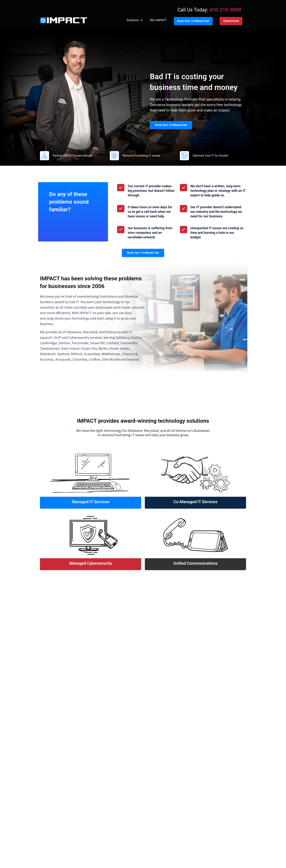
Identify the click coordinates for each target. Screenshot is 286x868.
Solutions (135, 20)
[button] (42, 663)
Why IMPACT (158, 20)
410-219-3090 (225, 10)
